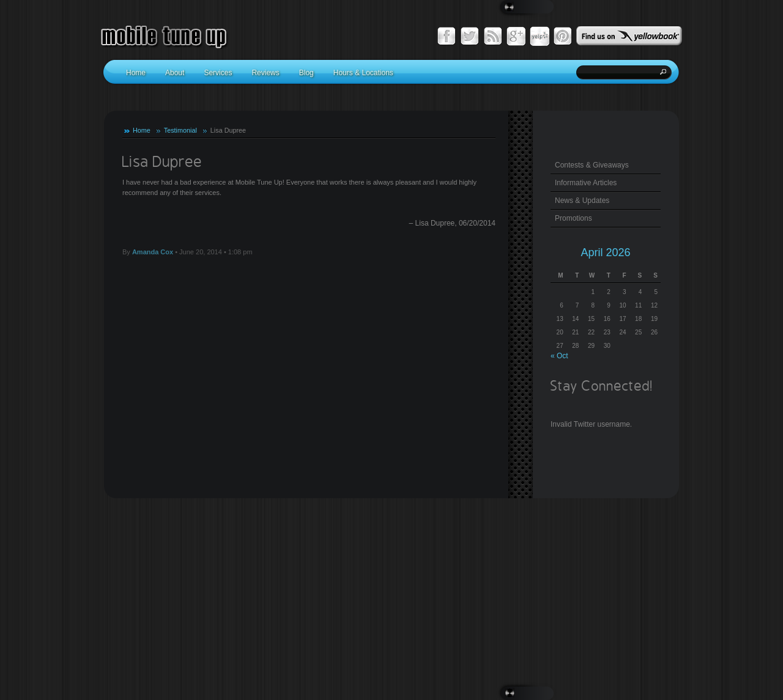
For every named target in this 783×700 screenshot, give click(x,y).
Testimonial (180, 130)
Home (142, 130)
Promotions (573, 218)
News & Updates (582, 201)
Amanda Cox (153, 252)
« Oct (559, 356)
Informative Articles (586, 183)
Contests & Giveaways (592, 165)
